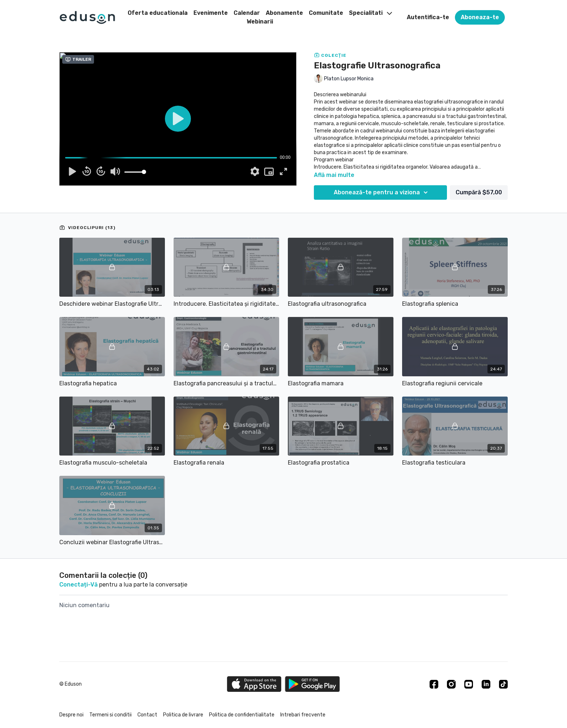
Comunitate (326, 13)
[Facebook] (434, 684)
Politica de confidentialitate (242, 715)
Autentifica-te (428, 17)
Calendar (247, 13)
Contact (147, 715)
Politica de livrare (183, 715)
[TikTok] (503, 684)
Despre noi (71, 715)
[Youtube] (469, 684)
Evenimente (211, 13)
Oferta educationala (158, 13)
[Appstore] (254, 684)
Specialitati (370, 13)
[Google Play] (312, 684)
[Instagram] (451, 684)
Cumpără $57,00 (479, 192)
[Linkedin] (486, 684)
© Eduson (71, 684)
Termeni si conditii (110, 715)
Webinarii (260, 22)
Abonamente (284, 13)
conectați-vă (78, 585)
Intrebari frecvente (303, 715)
